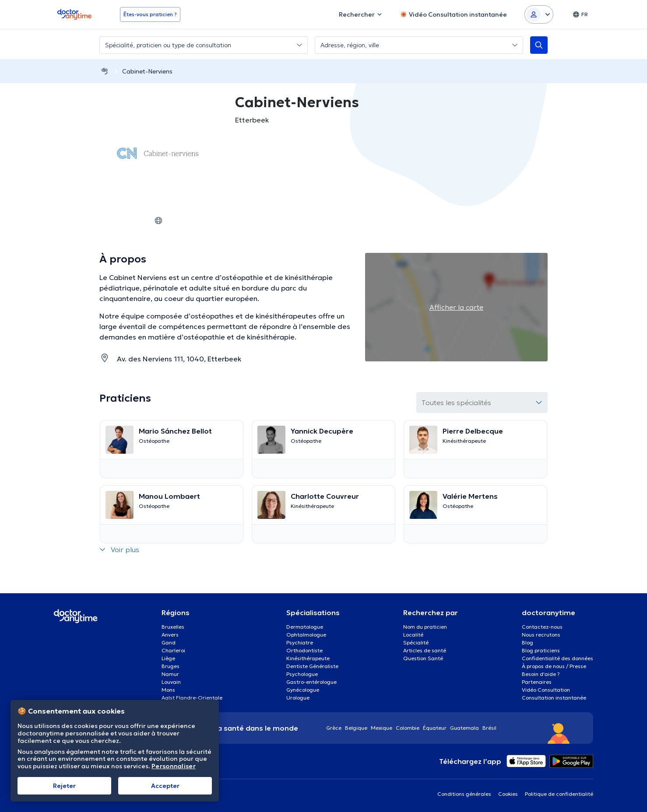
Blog (527, 642)
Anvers (170, 635)
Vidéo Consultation (546, 690)
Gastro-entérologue (311, 682)
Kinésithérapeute (308, 658)
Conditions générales (464, 794)
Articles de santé (425, 650)
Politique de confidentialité (559, 794)
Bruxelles (173, 627)
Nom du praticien (425, 627)
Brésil (489, 728)
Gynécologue (303, 690)
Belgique (356, 728)
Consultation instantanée (554, 698)
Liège (168, 658)
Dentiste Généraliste (312, 666)
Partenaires (537, 682)
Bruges (171, 666)
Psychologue (302, 674)
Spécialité (416, 642)
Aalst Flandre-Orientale (192, 698)
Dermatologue (305, 627)
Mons (168, 690)
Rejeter (64, 786)
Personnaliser (174, 766)
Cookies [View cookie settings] (508, 794)
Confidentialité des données (557, 658)
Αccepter (165, 786)
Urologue (298, 698)
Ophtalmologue (306, 635)
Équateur (435, 728)
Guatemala (464, 728)
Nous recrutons (541, 635)
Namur (170, 674)
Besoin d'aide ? (541, 674)
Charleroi (173, 650)
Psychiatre (300, 642)
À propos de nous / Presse (554, 666)
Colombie (408, 728)
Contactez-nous (542, 627)
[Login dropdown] (539, 14)
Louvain (171, 682)
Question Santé (423, 658)
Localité (413, 635)
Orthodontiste (304, 650)
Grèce (334, 728)
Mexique (382, 728)
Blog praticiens (541, 650)
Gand (169, 642)
